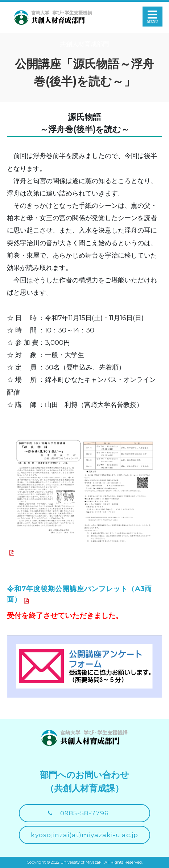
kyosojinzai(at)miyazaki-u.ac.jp (84, 835)
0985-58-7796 (84, 813)
